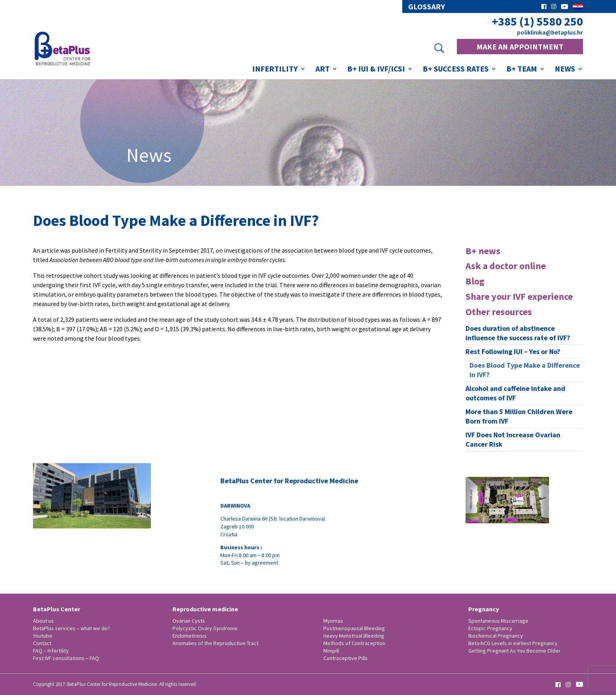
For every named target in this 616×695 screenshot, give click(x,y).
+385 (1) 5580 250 (537, 21)
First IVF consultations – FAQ (66, 658)
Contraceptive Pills (346, 658)
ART (323, 70)
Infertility (275, 70)
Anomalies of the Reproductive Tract (215, 643)
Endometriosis (190, 636)
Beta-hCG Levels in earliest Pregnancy (513, 643)
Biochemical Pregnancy (496, 636)
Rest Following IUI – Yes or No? (513, 351)
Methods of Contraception (354, 643)
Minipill (331, 651)
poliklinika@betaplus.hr (550, 32)
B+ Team (522, 70)
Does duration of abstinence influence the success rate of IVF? (518, 333)
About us (43, 621)
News (565, 70)
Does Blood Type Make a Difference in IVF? (525, 370)
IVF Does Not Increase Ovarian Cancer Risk (513, 439)
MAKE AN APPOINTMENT (520, 47)
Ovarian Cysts (189, 621)
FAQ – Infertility (51, 651)
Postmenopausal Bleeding (354, 628)
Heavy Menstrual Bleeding (354, 636)
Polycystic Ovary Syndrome (205, 628)
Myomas (333, 621)
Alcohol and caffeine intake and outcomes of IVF (515, 393)
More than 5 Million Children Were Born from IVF (519, 416)
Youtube (43, 636)
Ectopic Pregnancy (490, 628)
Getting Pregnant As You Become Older (514, 651)
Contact (42, 643)
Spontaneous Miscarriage (498, 621)
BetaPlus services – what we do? (71, 628)
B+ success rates (456, 70)
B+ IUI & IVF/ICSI (376, 70)
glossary (427, 7)
